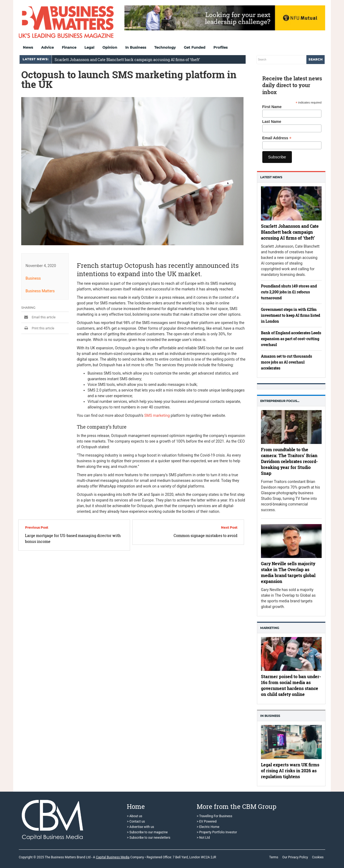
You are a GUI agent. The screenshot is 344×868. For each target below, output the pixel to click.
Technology (165, 47)
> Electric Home (208, 827)
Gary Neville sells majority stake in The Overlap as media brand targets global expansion (288, 572)
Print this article (38, 328)
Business (33, 278)
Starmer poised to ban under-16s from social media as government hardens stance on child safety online (291, 686)
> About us (135, 816)
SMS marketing (157, 415)
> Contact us (136, 821)
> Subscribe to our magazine (147, 832)
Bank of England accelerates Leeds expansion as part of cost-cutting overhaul (291, 339)
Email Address (277, 138)
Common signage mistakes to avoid (205, 536)
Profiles (221, 47)
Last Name (272, 122)
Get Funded (195, 47)
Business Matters (40, 291)
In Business (136, 47)
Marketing (270, 628)
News (28, 47)
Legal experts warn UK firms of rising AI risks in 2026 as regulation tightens (290, 771)
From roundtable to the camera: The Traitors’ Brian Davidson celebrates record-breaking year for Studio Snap (289, 462)
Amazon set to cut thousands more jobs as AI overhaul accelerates (286, 362)
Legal (89, 47)
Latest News (271, 177)
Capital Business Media (113, 857)
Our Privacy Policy (295, 857)
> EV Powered (207, 821)
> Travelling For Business (214, 816)
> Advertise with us (140, 827)
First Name (272, 107)
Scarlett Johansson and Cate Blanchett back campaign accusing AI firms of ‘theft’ (127, 60)
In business (270, 716)
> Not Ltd (203, 838)
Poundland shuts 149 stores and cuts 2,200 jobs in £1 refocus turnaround (289, 292)
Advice (47, 47)
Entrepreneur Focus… (280, 401)
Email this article (38, 317)
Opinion (110, 47)
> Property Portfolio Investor (217, 832)
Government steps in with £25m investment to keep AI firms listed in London (291, 315)
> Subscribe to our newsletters (148, 838)
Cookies (318, 857)
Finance (69, 47)
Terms (274, 857)
